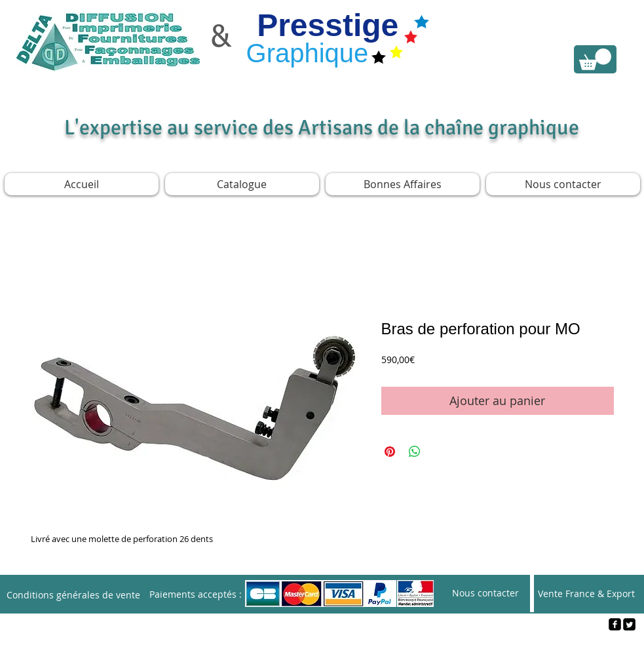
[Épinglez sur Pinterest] (390, 452)
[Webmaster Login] (323, 646)
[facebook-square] (615, 624)
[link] (595, 59)
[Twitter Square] (629, 624)
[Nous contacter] (485, 594)
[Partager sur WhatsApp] (415, 452)
